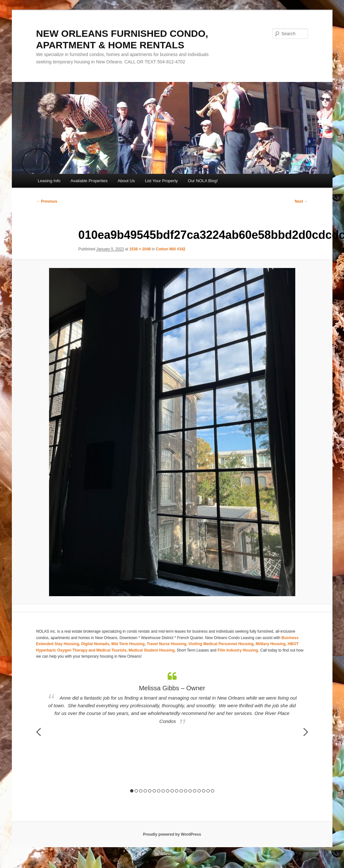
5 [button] (150, 791)
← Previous (47, 201)
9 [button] (168, 791)
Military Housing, (272, 644)
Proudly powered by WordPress (172, 834)
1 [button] (132, 791)
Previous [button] (39, 732)
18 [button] (208, 791)
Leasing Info (49, 181)
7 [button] (159, 791)
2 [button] (136, 791)
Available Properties (89, 181)
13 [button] (186, 791)
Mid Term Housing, (129, 644)
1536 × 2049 (140, 249)
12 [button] (181, 791)
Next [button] (306, 732)
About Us (126, 181)
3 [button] (141, 791)
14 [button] (190, 791)
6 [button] (154, 791)
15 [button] (195, 791)
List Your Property (161, 181)
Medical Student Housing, (153, 650)
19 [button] (213, 791)
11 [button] (177, 791)
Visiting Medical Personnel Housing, (222, 644)
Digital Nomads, (96, 644)
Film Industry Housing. (238, 650)
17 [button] (204, 791)
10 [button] (172, 791)
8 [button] (163, 791)
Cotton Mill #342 (171, 249)
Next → (301, 201)
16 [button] (199, 791)
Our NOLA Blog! (203, 181)
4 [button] (145, 791)
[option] (172, 698)
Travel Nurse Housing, (168, 644)
